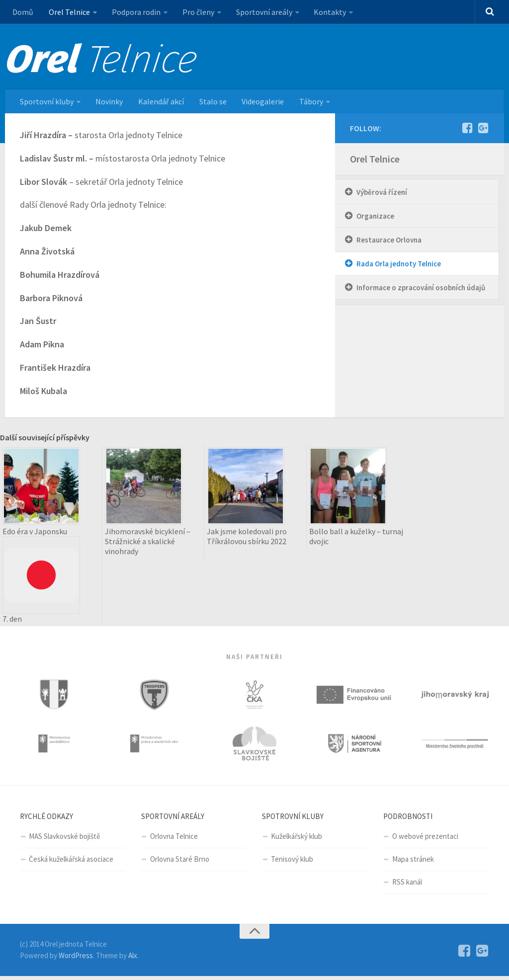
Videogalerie (257, 103)
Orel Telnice (67, 12)
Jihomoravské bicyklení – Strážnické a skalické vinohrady (148, 543)
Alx (133, 959)
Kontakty (324, 12)
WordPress (76, 959)
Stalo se (209, 103)
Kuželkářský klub (297, 840)
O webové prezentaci (425, 840)
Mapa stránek (413, 863)
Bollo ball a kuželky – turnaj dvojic (356, 538)
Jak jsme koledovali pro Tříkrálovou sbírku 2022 (247, 538)
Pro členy (194, 12)
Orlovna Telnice (174, 840)
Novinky (108, 103)
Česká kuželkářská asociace (71, 863)
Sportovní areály (259, 12)
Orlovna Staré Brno (180, 863)
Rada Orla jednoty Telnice (399, 266)
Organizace (375, 218)
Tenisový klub (292, 863)
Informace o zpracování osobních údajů (421, 289)
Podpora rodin (133, 12)
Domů (22, 12)
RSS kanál (407, 886)
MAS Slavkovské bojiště (64, 840)
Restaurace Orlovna (389, 242)
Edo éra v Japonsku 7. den (41, 577)
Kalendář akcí (158, 103)
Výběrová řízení (382, 194)
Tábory (304, 103)
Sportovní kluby (46, 103)
